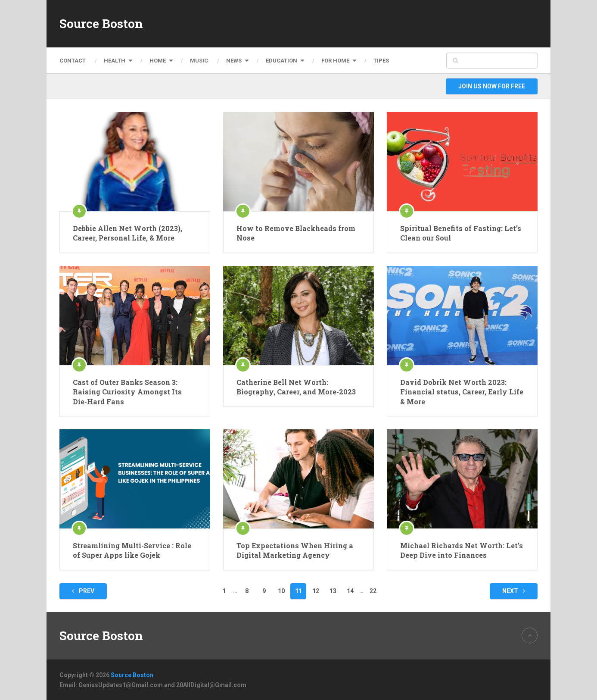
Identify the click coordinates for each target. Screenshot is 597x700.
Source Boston (101, 24)
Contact (73, 61)
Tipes (381, 61)
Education (281, 61)
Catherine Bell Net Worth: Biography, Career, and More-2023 (296, 387)
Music (199, 61)
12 (316, 591)
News (234, 61)
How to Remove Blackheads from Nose (296, 233)
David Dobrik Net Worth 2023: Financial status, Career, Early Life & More (462, 392)
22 (373, 591)
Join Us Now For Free (492, 86)
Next (514, 591)
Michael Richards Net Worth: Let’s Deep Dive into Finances (462, 550)
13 (333, 591)
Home (158, 61)
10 (281, 591)
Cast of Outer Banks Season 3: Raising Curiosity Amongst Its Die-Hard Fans (127, 392)
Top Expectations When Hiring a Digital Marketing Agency (295, 550)
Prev (83, 591)
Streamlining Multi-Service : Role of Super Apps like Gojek (132, 550)
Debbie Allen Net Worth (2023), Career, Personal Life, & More (127, 233)
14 (350, 591)
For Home (335, 61)
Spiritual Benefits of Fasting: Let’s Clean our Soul (461, 233)
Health (115, 61)
